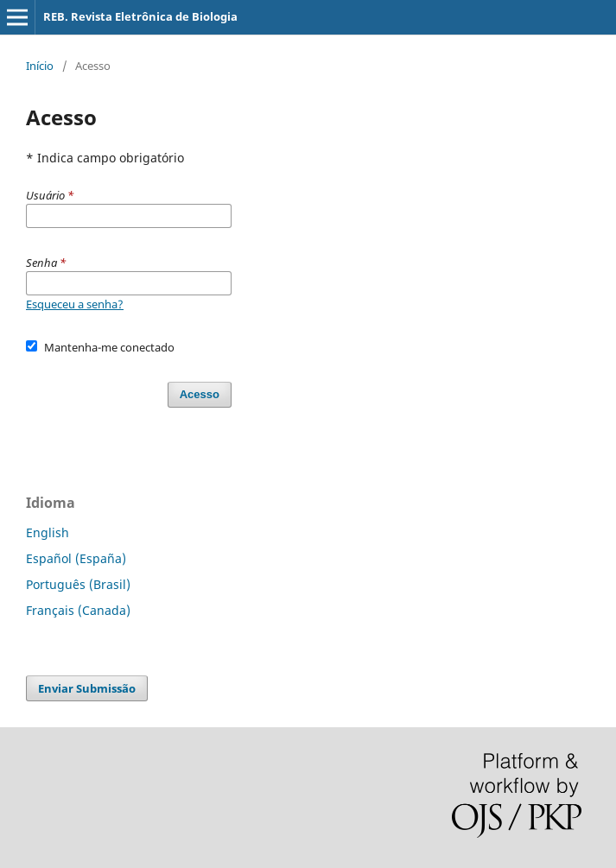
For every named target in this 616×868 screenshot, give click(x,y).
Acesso (200, 394)
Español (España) (76, 558)
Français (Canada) (78, 610)
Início (40, 66)
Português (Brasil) (78, 584)
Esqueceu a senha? (75, 304)
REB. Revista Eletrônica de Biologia (140, 16)
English (48, 532)
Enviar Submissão (87, 688)
